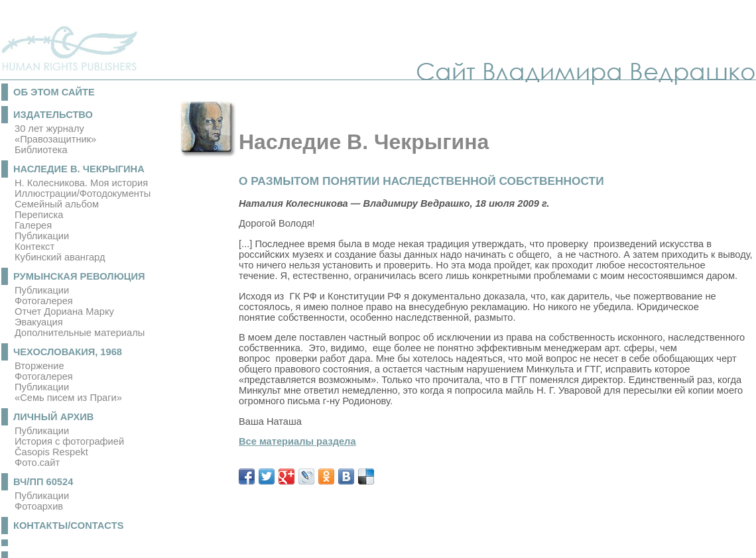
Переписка (39, 215)
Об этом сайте (54, 92)
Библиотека (41, 150)
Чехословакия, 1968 (68, 352)
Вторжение (39, 366)
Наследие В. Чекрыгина (79, 169)
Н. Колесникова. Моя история (81, 183)
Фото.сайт (37, 463)
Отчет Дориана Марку (64, 311)
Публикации (42, 236)
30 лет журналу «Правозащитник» (55, 134)
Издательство (53, 115)
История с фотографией (69, 441)
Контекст (34, 247)
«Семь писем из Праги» (68, 398)
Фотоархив (39, 506)
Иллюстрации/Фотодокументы (83, 194)
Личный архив (53, 417)
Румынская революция (79, 276)
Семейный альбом (57, 204)
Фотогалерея (44, 301)
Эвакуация (39, 322)
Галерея (33, 225)
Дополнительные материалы (80, 333)
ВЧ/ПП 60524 (43, 482)
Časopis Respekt (51, 452)
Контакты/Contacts (69, 526)
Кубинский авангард (60, 257)
